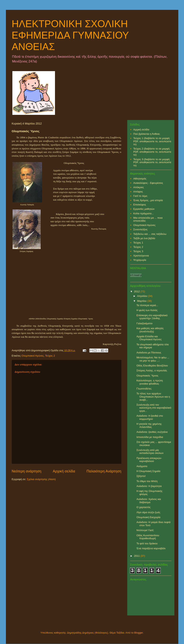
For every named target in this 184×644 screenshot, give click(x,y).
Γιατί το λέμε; (141, 196)
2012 (137, 291)
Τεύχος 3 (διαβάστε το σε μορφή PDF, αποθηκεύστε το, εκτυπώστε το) (152, 162)
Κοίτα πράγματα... (143, 213)
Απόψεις (138, 192)
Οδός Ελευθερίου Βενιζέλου (152, 366)
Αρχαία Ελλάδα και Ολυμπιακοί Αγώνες (149, 338)
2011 (137, 556)
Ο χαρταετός (144, 507)
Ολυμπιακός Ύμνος (147, 376)
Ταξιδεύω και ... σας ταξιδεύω (150, 234)
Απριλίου (142, 296)
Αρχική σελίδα (64, 471)
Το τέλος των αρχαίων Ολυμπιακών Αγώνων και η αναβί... (153, 397)
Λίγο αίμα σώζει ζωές (148, 512)
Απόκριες (139, 187)
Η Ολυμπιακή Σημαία (148, 471)
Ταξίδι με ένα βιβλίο (144, 238)
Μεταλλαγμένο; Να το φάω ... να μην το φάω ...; (153, 359)
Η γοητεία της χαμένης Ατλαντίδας (149, 425)
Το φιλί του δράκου (147, 543)
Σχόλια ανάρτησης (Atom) (41, 479)
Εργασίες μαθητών (144, 209)
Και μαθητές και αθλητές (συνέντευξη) (150, 330)
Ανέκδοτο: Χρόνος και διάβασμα (149, 501)
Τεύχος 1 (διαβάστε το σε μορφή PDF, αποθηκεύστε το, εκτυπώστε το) (152, 141)
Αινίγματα (142, 466)
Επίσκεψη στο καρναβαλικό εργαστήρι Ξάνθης (152, 317)
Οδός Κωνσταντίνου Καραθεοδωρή (148, 537)
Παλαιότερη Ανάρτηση (104, 471)
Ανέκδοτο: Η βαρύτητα (149, 486)
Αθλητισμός (140, 179)
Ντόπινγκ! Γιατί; (145, 530)
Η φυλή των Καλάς (147, 310)
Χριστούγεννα (141, 256)
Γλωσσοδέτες (144, 389)
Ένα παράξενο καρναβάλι (151, 548)
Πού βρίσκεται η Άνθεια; (147, 134)
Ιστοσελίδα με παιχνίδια (150, 437)
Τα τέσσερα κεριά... (147, 305)
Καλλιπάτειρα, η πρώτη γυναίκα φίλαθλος (150, 382)
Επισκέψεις (140, 205)
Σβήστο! (141, 476)
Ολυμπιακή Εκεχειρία (148, 517)
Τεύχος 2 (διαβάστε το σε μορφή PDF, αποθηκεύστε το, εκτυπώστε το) (152, 152)
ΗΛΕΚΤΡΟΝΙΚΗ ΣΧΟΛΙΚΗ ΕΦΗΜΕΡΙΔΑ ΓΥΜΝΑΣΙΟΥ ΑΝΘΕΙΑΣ (70, 35)
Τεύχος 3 (138, 251)
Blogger (138, 633)
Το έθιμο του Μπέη (147, 481)
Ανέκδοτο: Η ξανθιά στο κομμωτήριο (150, 417)
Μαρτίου (142, 301)
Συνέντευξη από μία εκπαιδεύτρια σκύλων (150, 452)
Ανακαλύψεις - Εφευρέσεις (148, 183)
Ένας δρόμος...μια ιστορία (148, 200)
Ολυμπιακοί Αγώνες (32, 356)
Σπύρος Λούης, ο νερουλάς (152, 370)
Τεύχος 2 (50, 356)
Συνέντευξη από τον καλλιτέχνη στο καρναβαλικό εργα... (154, 408)
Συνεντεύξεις (141, 229)
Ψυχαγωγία (140, 260)
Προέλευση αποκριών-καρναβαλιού (149, 460)
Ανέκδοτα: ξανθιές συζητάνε (152, 432)
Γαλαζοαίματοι (144, 323)
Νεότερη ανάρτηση (27, 471)
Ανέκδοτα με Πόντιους (149, 353)
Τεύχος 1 (138, 243)
